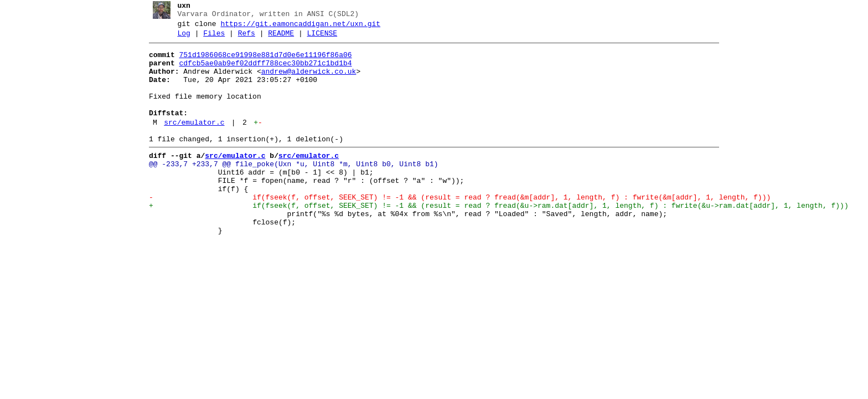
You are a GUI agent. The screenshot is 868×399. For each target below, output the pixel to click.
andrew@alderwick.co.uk (304, 81)
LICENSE (318, 38)
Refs (242, 38)
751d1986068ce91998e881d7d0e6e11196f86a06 (261, 62)
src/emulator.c (190, 142)
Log (180, 38)
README (277, 38)
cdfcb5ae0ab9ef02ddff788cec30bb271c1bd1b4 (261, 71)
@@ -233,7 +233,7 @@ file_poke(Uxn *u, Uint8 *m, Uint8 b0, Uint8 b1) (289, 189)
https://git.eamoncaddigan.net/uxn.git (296, 27)
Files (210, 38)
